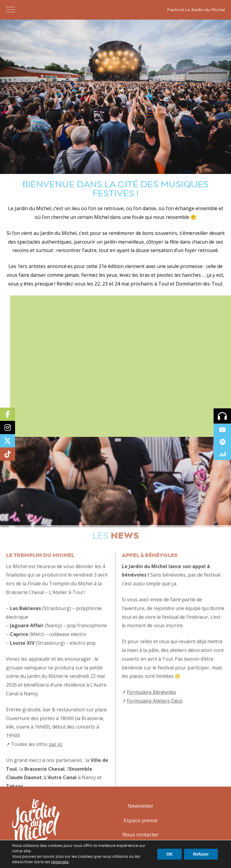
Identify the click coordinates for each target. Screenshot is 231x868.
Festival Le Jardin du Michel (196, 10)
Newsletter (141, 806)
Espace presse (140, 820)
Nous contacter (140, 834)
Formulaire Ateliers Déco (155, 710)
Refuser (201, 854)
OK (169, 854)
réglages (60, 862)
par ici (55, 754)
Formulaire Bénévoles (152, 702)
